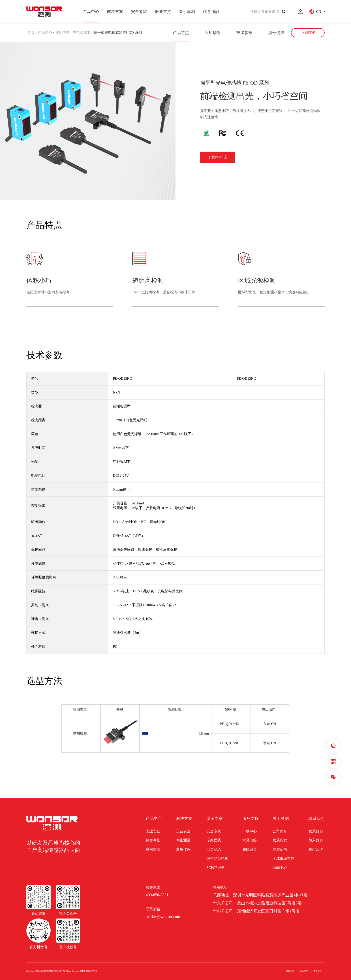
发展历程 (280, 840)
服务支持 (163, 12)
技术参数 (244, 33)
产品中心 (91, 12)
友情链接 (318, 971)
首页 (31, 33)
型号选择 (276, 33)
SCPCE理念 (216, 868)
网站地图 (290, 971)
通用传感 (62, 33)
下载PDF (308, 33)
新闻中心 (280, 868)
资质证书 (280, 849)
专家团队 (214, 840)
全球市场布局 (283, 858)
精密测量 (153, 840)
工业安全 (153, 831)
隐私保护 (304, 971)
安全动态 (214, 849)
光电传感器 (82, 33)
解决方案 (115, 12)
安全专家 (139, 12)
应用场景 (213, 33)
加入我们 (316, 840)
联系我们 (211, 12)
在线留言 (250, 849)
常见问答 (250, 840)
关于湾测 (187, 12)
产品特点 (181, 33)
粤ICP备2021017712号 (90, 971)
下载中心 (250, 831)
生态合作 (316, 849)
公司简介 (280, 831)
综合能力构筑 (217, 858)
